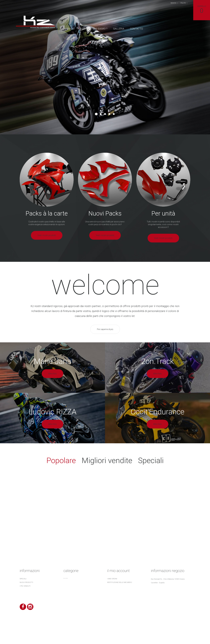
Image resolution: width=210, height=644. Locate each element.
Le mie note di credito (117, 586)
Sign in (173, 3)
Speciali (151, 461)
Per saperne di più (105, 329)
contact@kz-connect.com (168, 597)
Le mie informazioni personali (120, 593)
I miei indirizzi (113, 590)
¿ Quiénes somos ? (27, 601)
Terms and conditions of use (32, 597)
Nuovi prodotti (26, 582)
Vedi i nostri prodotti (47, 235)
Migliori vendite (107, 461)
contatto (136, 29)
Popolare (61, 461)
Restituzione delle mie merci (120, 582)
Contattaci (25, 593)
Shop (84, 29)
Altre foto (52, 374)
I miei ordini (112, 579)
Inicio (71, 29)
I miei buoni (112, 597)
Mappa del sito (26, 604)
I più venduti (25, 586)
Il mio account (118, 571)
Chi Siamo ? (100, 29)
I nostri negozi (26, 590)
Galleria (119, 29)
